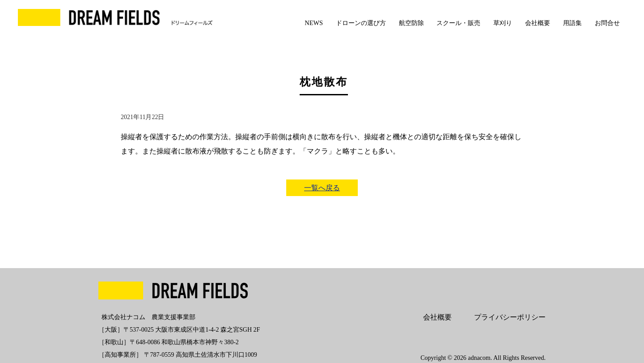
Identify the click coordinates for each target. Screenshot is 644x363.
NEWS (314, 23)
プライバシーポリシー (510, 317)
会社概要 (538, 23)
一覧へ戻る (322, 188)
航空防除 (411, 23)
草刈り (503, 23)
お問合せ (607, 23)
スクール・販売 (458, 23)
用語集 (572, 23)
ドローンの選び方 (361, 23)
